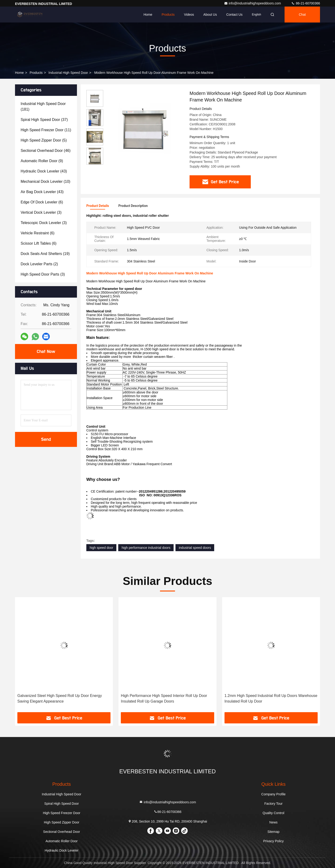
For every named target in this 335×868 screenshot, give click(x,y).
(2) (39, 264)
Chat (302, 15)
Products (168, 15)
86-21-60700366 (306, 3)
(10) (46, 181)
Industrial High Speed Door (68, 73)
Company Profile (274, 794)
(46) (46, 151)
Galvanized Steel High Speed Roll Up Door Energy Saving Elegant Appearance (60, 698)
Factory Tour (274, 804)
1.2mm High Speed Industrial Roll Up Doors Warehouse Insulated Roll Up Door (271, 698)
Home (148, 15)
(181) (43, 107)
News (273, 822)
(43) (44, 171)
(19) (45, 254)
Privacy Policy (273, 841)
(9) (42, 161)
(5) (44, 140)
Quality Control (273, 813)
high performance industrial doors (146, 548)
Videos (189, 15)
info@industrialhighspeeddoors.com (253, 3)
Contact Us (234, 15)
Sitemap (273, 832)
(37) (44, 120)
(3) (41, 212)
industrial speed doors (195, 548)
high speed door (101, 548)
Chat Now (46, 352)
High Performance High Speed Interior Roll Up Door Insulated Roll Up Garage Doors (164, 698)
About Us (210, 15)
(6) (42, 202)
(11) (46, 130)
